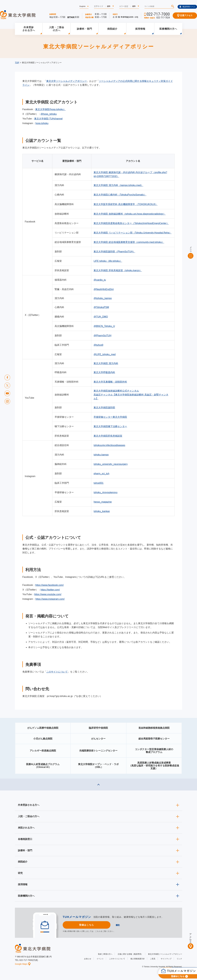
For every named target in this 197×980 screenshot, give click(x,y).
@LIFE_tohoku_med (105, 354)
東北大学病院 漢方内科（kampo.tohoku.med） (118, 185)
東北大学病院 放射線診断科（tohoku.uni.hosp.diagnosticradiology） (130, 214)
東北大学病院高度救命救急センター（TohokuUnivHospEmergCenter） (131, 223)
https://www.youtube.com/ (48, 594)
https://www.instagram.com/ (50, 599)
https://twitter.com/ (50, 590)
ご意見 (153, 959)
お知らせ (88, 959)
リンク (179, 959)
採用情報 (140, 29)
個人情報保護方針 (138, 959)
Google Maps (23, 964)
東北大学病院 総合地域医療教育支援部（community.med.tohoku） (129, 242)
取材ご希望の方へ (105, 954)
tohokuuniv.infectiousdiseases (109, 445)
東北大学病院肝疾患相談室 (108, 436)
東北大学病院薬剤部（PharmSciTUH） (114, 252)
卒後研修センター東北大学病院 (110, 417)
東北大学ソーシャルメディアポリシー (67, 81)
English (83, 6)
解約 (118, 925)
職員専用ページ (187, 7)
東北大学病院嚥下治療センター (110, 426)
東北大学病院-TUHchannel (48, 119)
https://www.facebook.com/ (49, 585)
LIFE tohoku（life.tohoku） (108, 261)
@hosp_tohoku (49, 114)
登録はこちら (86, 925)
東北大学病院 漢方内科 (106, 363)
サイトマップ (166, 959)
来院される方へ (26, 828)
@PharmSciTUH (102, 336)
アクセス (191, 937)
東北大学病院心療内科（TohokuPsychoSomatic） (120, 195)
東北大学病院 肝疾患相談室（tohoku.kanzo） (118, 270)
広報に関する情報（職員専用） (130, 954)
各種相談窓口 (25, 839)
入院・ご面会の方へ (57, 29)
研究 (20, 873)
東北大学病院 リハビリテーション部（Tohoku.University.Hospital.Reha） (133, 233)
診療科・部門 (84, 29)
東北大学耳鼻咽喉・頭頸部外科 (110, 382)
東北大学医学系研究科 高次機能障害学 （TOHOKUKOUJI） (126, 204)
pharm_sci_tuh (101, 474)
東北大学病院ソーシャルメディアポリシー (165, 954)
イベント (100, 959)
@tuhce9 (98, 345)
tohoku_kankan (102, 511)
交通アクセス (185, 15)
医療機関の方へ (168, 29)
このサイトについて (57, 672)
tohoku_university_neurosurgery (111, 464)
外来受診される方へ (29, 29)
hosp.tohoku (42, 123)
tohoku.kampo (101, 455)
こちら (98, 931)
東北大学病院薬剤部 (104, 408)
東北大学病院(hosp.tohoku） (51, 109)
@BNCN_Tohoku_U (104, 326)
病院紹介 (112, 29)
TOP (17, 63)
